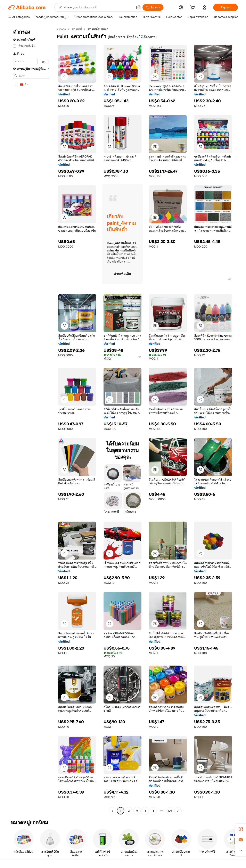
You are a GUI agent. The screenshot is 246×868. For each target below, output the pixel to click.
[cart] (193, 8)
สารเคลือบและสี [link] (98, 29)
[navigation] (31, 420)
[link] (241, 829)
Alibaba (61, 29)
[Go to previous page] (112, 811)
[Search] (153, 7)
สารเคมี (77, 29)
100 (170, 811)
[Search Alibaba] (96, 7)
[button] (138, 7)
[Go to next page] (178, 811)
